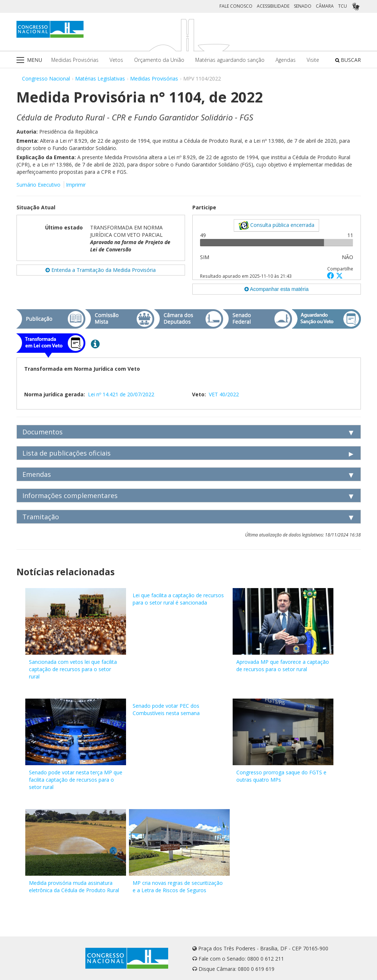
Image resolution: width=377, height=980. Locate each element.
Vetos (116, 60)
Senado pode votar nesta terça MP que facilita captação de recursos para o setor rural (76, 780)
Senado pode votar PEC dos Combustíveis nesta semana (166, 709)
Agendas (286, 60)
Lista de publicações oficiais (66, 453)
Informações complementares (70, 495)
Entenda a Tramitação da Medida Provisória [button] (101, 270)
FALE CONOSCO (236, 6)
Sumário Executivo (38, 185)
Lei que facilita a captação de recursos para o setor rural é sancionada (178, 599)
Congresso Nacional (46, 78)
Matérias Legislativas (100, 78)
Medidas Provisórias (75, 60)
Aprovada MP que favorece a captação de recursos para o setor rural (283, 665)
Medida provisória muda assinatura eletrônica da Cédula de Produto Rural (74, 887)
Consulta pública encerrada (276, 225)
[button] (332, 275)
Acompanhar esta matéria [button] (276, 289)
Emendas (37, 474)
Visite (313, 60)
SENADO (303, 6)
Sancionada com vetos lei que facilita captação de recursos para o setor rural (73, 669)
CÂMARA (325, 6)
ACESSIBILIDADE (273, 6)
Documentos (42, 432)
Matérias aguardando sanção (230, 60)
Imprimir (76, 185)
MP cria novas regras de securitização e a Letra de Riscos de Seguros (178, 887)
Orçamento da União (159, 60)
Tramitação (41, 517)
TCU (343, 6)
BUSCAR (348, 60)
